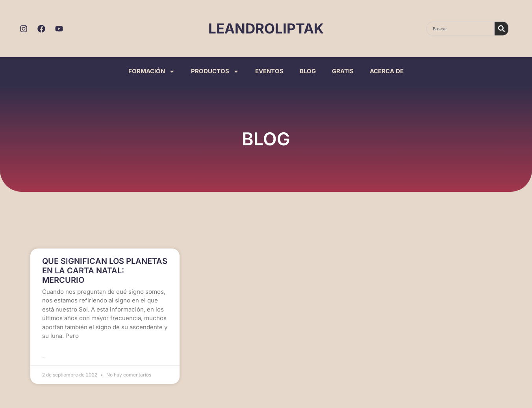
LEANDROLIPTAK (266, 28)
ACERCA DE (387, 71)
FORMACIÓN (152, 71)
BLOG (308, 71)
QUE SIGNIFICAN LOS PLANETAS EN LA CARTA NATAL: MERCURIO (105, 271)
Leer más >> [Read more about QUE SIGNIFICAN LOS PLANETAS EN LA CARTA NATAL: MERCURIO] (44, 357)
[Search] (501, 29)
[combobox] (461, 29)
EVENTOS (269, 71)
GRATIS (343, 71)
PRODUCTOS (215, 71)
